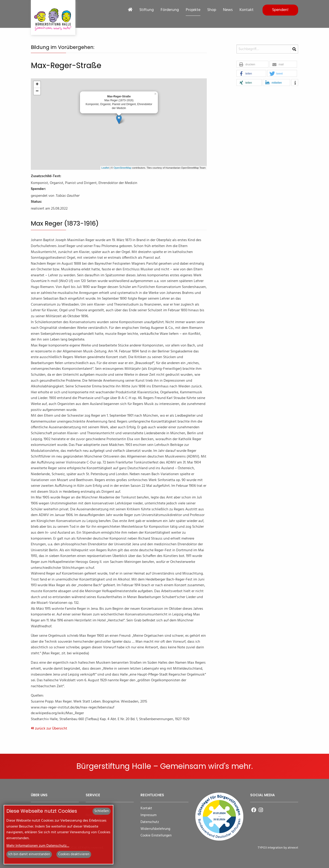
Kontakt (247, 10)
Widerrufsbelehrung (155, 829)
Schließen (102, 811)
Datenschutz (150, 822)
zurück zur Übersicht (49, 729)
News (228, 10)
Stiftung (147, 10)
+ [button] (37, 85)
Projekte (193, 10)
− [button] (37, 91)
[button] (252, 64)
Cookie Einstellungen (156, 836)
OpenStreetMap (122, 168)
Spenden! (280, 10)
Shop (212, 10)
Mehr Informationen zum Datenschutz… (38, 846)
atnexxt (293, 848)
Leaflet (105, 168)
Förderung (170, 10)
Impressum (149, 815)
